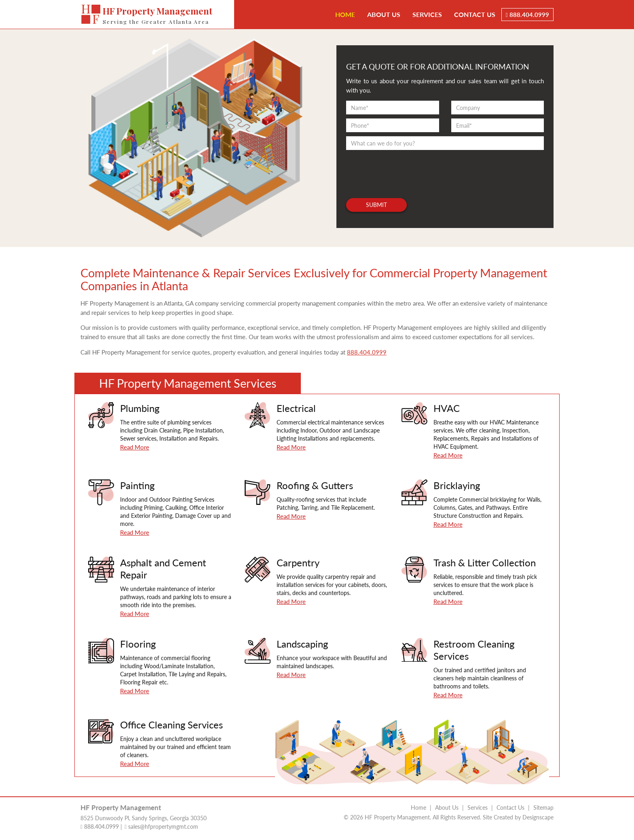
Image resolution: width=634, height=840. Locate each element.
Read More (135, 447)
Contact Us (475, 14)
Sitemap (543, 806)
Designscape (538, 816)
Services (427, 14)
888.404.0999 (527, 15)
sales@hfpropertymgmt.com (161, 825)
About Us (384, 14)
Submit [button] (376, 205)
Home (345, 14)
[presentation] (408, 170)
